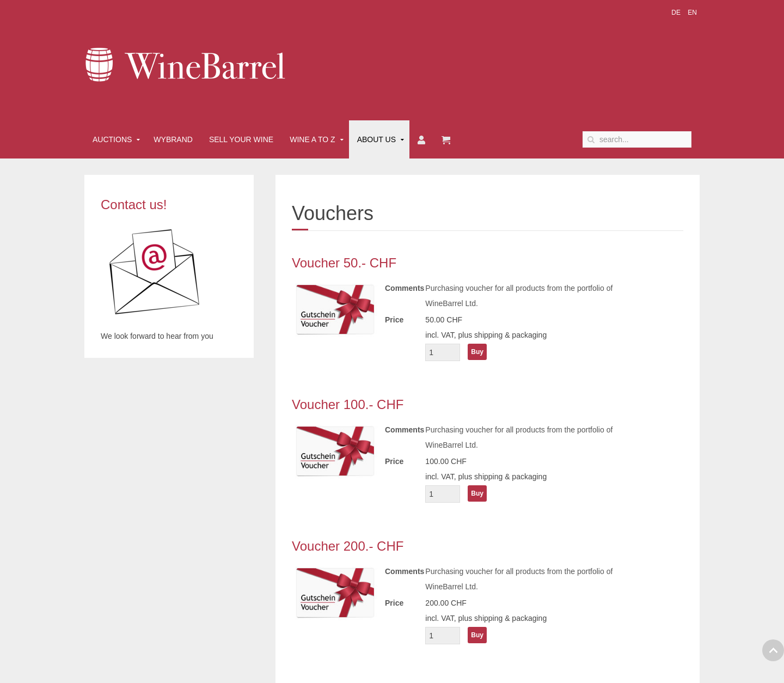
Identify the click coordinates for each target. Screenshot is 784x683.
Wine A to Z (313, 139)
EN (692, 13)
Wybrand (173, 139)
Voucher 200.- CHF (348, 546)
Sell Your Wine (241, 139)
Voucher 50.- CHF (344, 263)
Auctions (112, 139)
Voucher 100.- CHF (348, 404)
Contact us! (134, 205)
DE (677, 13)
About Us (376, 139)
